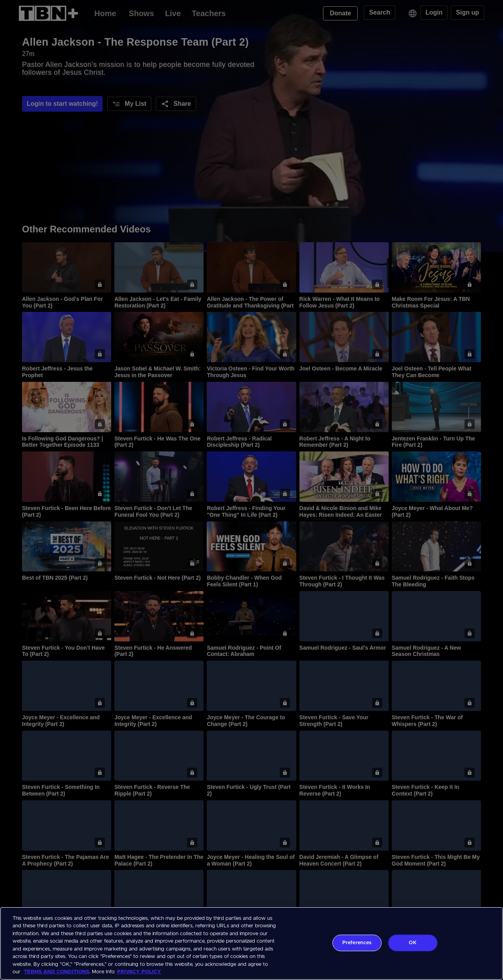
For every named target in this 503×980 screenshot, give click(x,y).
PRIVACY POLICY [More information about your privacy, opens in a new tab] (139, 972)
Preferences (357, 943)
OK (412, 943)
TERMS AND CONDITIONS (57, 972)
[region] (251, 943)
